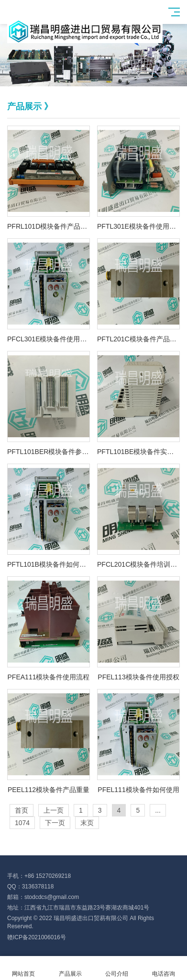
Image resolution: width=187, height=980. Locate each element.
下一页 (55, 823)
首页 (22, 810)
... (158, 810)
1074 (22, 823)
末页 (87, 823)
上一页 (54, 810)
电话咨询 (164, 968)
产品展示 (70, 968)
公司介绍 (117, 968)
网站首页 (23, 968)
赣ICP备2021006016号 (37, 937)
